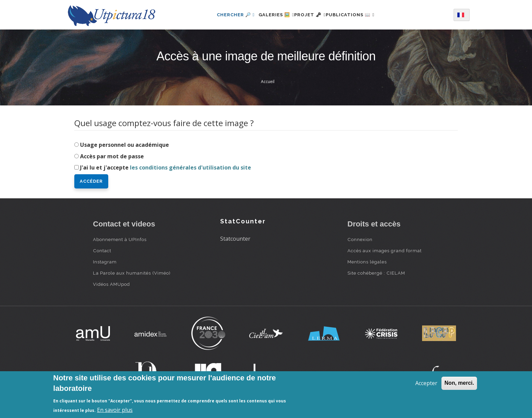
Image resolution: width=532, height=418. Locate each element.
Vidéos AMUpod (111, 284)
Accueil (268, 82)
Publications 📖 (358, 15)
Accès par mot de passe (112, 156)
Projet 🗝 (310, 15)
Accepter (426, 383)
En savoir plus (115, 410)
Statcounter (235, 239)
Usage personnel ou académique (125, 145)
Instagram (105, 262)
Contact (102, 251)
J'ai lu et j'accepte (166, 167)
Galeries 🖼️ (268, 15)
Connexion (360, 239)
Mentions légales (367, 262)
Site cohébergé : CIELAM (376, 273)
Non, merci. (459, 383)
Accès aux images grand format (385, 251)
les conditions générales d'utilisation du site (191, 167)
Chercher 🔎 (223, 15)
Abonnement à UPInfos (120, 239)
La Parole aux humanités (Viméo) (132, 273)
